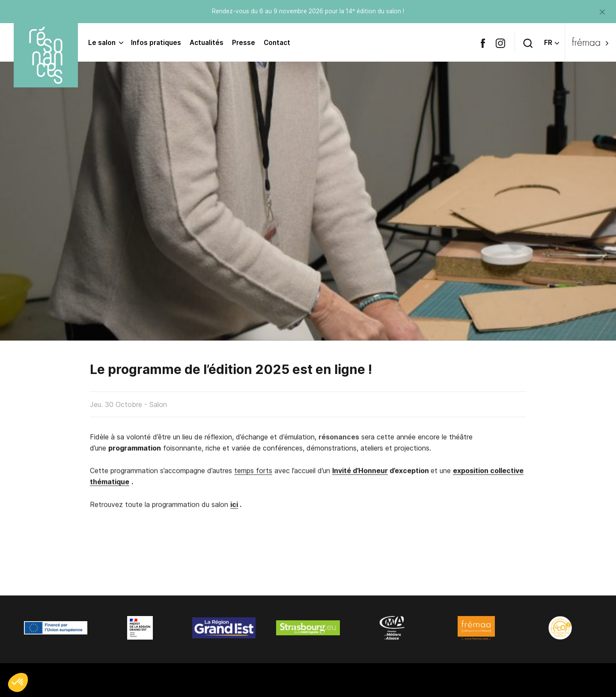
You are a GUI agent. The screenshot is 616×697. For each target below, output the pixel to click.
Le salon (102, 43)
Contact (277, 43)
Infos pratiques (156, 43)
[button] (18, 682)
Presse (244, 43)
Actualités (207, 43)
